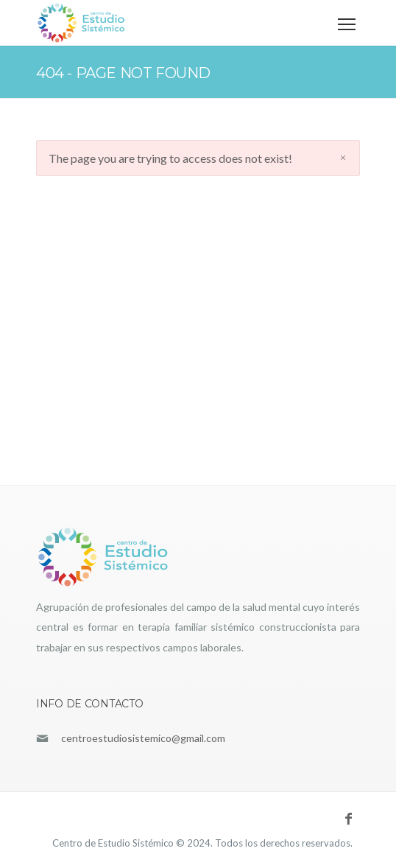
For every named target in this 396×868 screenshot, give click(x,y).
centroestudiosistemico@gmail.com (143, 738)
